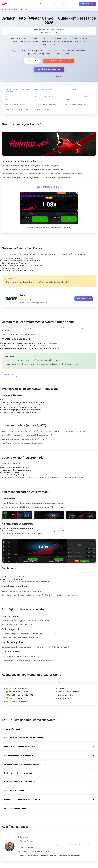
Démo (25, 4)
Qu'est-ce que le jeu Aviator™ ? (45, 90)
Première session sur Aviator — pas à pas (18, 98)
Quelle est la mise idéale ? (49, 791)
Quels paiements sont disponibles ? (49, 756)
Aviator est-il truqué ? (49, 730)
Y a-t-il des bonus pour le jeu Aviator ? (49, 782)
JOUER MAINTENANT (88, 4)
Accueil (4, 10)
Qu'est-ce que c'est (35, 4)
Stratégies (55, 4)
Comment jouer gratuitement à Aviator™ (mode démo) (18, 91)
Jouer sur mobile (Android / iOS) (46, 105)
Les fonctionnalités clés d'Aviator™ (47, 97)
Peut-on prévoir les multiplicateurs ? (49, 774)
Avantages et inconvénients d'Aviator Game (78, 98)
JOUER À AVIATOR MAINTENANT (49, 69)
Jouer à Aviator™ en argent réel (76, 105)
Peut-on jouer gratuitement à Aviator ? (49, 747)
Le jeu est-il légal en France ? (49, 809)
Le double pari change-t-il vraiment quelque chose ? (49, 765)
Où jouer (46, 4)
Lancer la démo (10, 375)
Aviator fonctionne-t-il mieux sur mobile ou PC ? (49, 800)
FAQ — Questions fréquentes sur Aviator (18, 110)
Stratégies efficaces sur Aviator (16, 105)
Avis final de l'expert (42, 110)
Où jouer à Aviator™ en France (76, 90)
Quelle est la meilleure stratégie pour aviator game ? (49, 738)
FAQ (62, 4)
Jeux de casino (13, 10)
